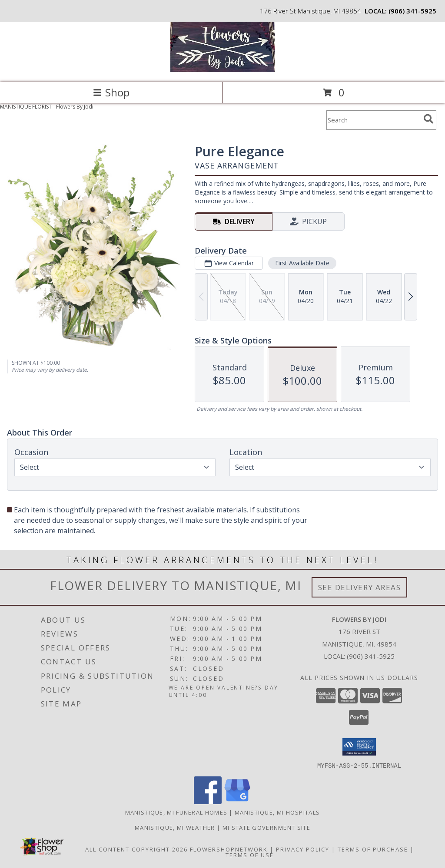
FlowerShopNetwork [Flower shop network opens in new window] (229, 849)
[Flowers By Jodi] (222, 70)
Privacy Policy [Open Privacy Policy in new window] (303, 849)
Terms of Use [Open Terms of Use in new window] (250, 855)
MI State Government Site (266, 827)
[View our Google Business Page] (237, 801)
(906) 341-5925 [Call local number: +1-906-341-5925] (412, 11)
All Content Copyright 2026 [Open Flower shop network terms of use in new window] (136, 849)
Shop (111, 92)
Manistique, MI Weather (175, 827)
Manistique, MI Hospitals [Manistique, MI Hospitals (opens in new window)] (277, 812)
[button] (359, 747)
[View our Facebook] (208, 801)
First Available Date (302, 263)
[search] (428, 119)
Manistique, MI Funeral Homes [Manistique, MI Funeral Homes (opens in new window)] (176, 812)
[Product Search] (373, 120)
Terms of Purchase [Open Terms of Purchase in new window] (373, 849)
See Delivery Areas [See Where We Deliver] (360, 587)
